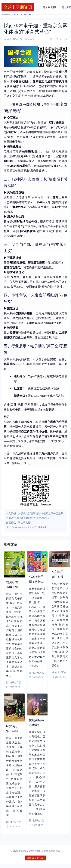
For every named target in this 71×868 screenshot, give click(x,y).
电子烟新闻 (49, 7)
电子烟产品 (13, 39)
